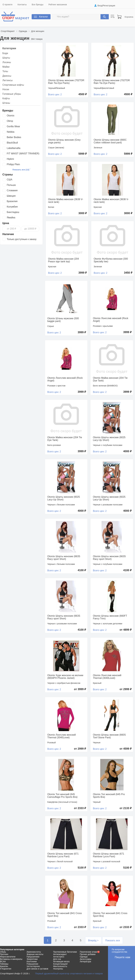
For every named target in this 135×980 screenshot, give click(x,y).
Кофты (6, 98)
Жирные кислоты (35, 954)
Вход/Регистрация (106, 6)
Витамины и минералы (11, 959)
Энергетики (32, 959)
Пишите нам (122, 957)
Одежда (23, 31)
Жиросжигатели (8, 957)
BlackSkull (12, 143)
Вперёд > (93, 940)
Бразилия (12, 201)
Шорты (6, 58)
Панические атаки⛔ (90, 952)
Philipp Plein (13, 164)
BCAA (3, 961)
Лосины (7, 62)
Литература (85, 961)
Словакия (12, 190)
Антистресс (59, 957)
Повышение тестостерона (33, 965)
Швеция (11, 196)
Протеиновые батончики (65, 952)
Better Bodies (14, 137)
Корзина (129, 17)
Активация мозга (61, 961)
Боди (5, 53)
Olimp (10, 121)
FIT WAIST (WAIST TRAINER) (23, 154)
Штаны (6, 103)
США (10, 180)
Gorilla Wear (13, 126)
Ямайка (11, 218)
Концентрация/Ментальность (60, 965)
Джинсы (7, 76)
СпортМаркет (8, 31)
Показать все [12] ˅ (21, 170)
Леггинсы (7, 80)
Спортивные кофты (13, 85)
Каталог (43, 17)
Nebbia (11, 132)
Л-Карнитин (6, 969)
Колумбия (12, 207)
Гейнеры (4, 964)
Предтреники (33, 957)
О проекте (7, 5)
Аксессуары (86, 959)
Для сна (57, 959)
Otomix (11, 116)
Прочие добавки (88, 954)
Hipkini (10, 159)
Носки (6, 89)
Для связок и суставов (37, 969)
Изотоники (32, 961)
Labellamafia (14, 148)
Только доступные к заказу (22, 239)
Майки (6, 67)
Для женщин (38, 31)
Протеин (4, 954)
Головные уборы (12, 94)
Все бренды (38, 5)
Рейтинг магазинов (58, 5)
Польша (11, 185)
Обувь (3, 952)
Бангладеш (13, 212)
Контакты (22, 5)
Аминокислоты (34, 952)
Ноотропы (58, 969)
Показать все (113, 940)
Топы (5, 71)
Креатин (4, 966)
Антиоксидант (60, 954)
